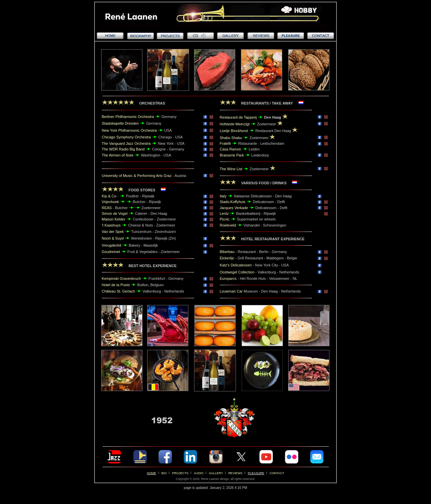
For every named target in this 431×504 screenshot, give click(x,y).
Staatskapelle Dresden (120, 123)
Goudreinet (111, 252)
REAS (107, 208)
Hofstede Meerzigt (235, 124)
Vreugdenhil (112, 245)
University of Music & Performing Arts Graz (137, 176)
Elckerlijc (227, 258)
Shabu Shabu (231, 138)
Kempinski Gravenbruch (121, 278)
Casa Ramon (231, 149)
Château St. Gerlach (119, 291)
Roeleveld (228, 225)
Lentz (224, 213)
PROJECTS (180, 473)
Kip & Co (109, 196)
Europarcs (228, 278)
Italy (223, 196)
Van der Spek (113, 232)
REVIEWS (235, 473)
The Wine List (231, 169)
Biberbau (227, 252)
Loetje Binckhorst (234, 131)
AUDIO (199, 473)
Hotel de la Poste (116, 285)
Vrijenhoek (111, 202)
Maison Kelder (114, 219)
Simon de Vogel (115, 213)
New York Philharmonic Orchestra (129, 130)
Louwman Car (231, 291)
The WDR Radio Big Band (124, 149)
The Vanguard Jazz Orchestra (126, 143)
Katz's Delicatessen (236, 265)
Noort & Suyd (113, 238)
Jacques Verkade (234, 208)
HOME (151, 473)
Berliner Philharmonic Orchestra (128, 117)
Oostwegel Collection (238, 272)
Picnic (225, 219)
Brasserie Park (232, 155)
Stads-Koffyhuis (233, 202)
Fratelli (225, 143)
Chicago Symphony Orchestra (127, 137)
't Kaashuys (111, 225)
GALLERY (216, 473)
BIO (164, 473)
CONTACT (277, 473)
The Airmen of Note (118, 155)
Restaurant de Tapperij (239, 117)
